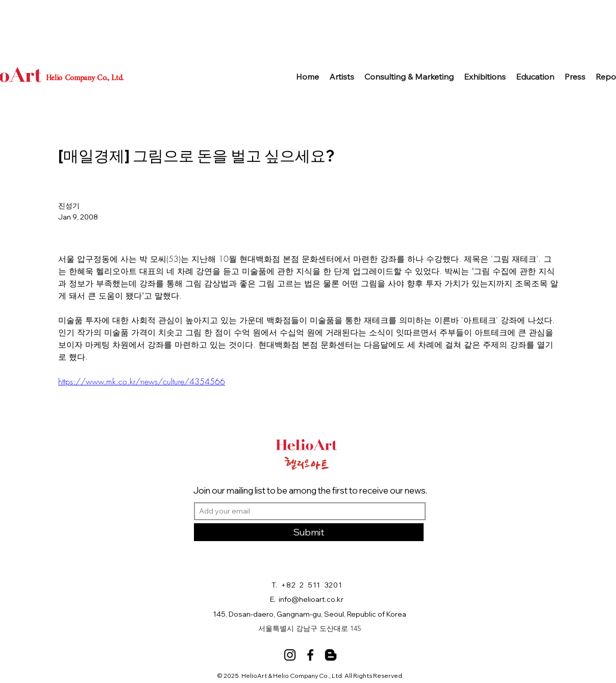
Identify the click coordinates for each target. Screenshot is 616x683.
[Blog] (331, 655)
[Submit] (309, 532)
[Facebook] (310, 655)
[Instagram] (290, 655)
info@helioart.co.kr (311, 599)
